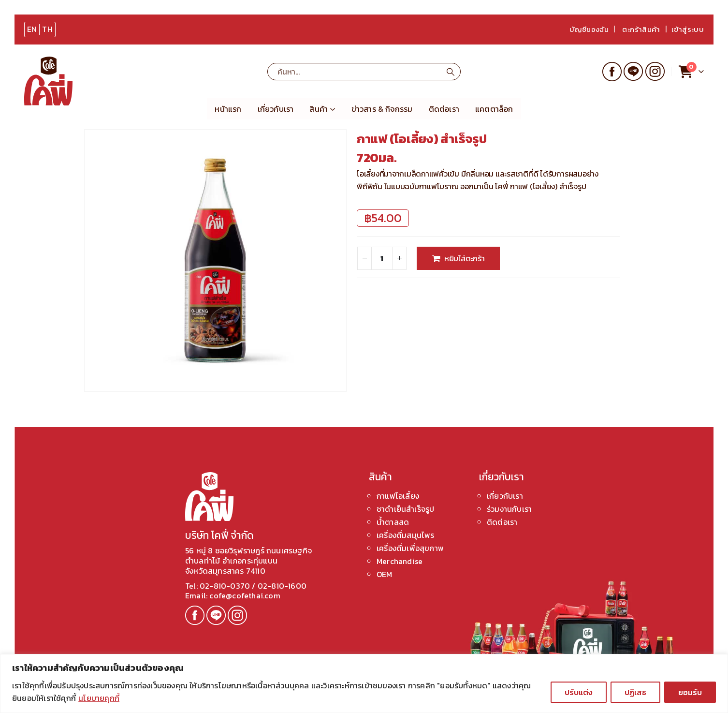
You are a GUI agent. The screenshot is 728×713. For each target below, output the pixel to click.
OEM (385, 574)
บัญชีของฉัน (589, 29)
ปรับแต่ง (579, 692)
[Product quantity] (382, 258)
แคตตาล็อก (494, 109)
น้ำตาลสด (393, 522)
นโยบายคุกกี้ (99, 698)
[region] (364, 683)
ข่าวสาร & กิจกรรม (382, 109)
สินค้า (319, 109)
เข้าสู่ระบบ (688, 29)
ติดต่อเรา (444, 109)
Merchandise (400, 561)
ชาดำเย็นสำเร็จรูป (405, 509)
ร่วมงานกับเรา (509, 509)
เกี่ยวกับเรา (276, 109)
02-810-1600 (282, 586)
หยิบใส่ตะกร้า (465, 258)
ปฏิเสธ (635, 692)
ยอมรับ (690, 692)
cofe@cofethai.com (244, 595)
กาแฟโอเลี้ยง (398, 496)
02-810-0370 (226, 586)
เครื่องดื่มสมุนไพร (406, 535)
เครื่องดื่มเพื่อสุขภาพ (410, 548)
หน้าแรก (228, 109)
